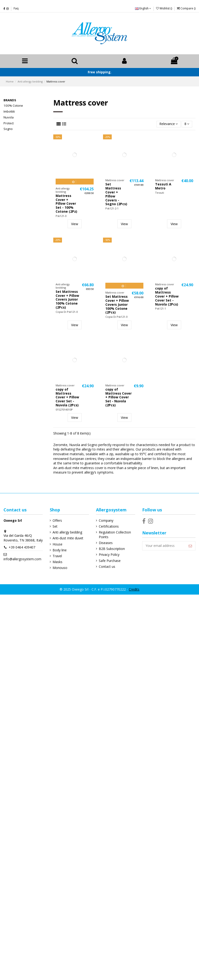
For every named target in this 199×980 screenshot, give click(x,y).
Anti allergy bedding (67, 532)
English (143, 8)
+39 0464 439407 (22, 552)
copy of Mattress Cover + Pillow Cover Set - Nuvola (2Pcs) (167, 296)
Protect (9, 123)
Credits (134, 590)
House (57, 544)
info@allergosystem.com (22, 564)
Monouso (60, 568)
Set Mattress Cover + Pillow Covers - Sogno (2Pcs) (116, 194)
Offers (57, 521)
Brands (10, 100)
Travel (57, 556)
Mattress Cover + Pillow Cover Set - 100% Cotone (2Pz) (66, 204)
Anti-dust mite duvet (68, 538)
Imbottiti (9, 112)
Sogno (8, 129)
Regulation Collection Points (115, 535)
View (75, 224)
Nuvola (9, 117)
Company (106, 521)
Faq (16, 8)
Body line (59, 550)
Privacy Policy (109, 555)
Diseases (105, 543)
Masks (57, 562)
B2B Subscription (112, 549)
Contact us (107, 567)
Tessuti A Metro (163, 186)
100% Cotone (13, 106)
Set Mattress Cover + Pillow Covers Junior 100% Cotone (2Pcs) (67, 300)
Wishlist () (164, 8)
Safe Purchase (109, 561)
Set (55, 527)
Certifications (109, 527)
